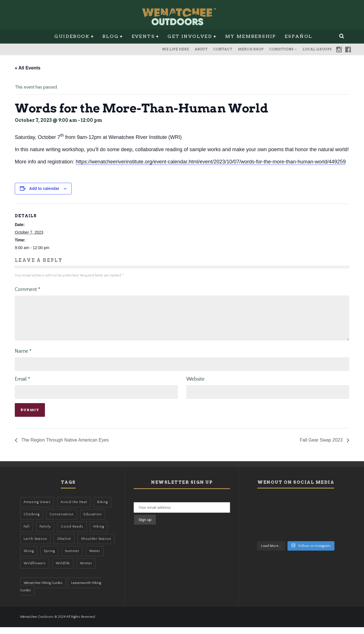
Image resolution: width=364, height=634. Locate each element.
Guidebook (72, 36)
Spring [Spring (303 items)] (49, 558)
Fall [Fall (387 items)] (27, 533)
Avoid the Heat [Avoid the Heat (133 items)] (74, 509)
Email (22, 386)
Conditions (281, 49)
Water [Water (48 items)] (95, 558)
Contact (223, 49)
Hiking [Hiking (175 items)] (99, 533)
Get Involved (190, 36)
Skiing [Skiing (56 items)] (29, 558)
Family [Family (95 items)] (45, 533)
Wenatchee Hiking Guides (43, 590)
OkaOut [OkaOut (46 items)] (64, 546)
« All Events (28, 68)
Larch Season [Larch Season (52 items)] (35, 546)
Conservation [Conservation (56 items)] (62, 521)
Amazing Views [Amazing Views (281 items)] (37, 509)
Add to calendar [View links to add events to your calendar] (44, 188)
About (201, 49)
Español (299, 36)
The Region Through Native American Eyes (65, 447)
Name (23, 358)
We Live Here (176, 49)
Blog (110, 36)
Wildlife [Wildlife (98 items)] (63, 570)
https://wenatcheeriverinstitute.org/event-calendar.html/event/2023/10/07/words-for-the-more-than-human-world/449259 (211, 162)
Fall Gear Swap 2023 (322, 447)
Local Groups (317, 49)
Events (143, 36)
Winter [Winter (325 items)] (86, 570)
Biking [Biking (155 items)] (103, 509)
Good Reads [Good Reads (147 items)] (72, 533)
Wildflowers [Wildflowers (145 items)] (35, 570)
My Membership (251, 36)
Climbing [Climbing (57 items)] (32, 521)
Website (195, 386)
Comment (28, 290)
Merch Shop (251, 49)
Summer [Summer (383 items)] (72, 558)
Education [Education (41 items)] (93, 521)
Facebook (348, 50)
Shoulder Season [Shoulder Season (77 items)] (96, 546)
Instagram (339, 50)
